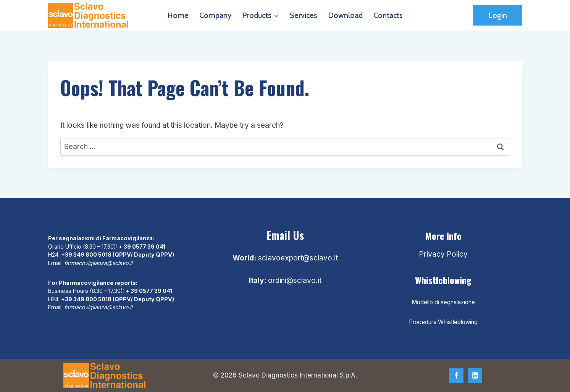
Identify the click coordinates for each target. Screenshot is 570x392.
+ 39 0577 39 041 (142, 247)
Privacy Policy (443, 254)
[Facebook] (456, 376)
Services (304, 15)
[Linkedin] (475, 376)
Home (178, 15)
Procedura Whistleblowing (443, 322)
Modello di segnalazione (443, 302)
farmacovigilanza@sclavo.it (99, 263)
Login (498, 15)
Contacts (388, 15)
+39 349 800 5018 (86, 255)
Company (215, 15)
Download (345, 15)
